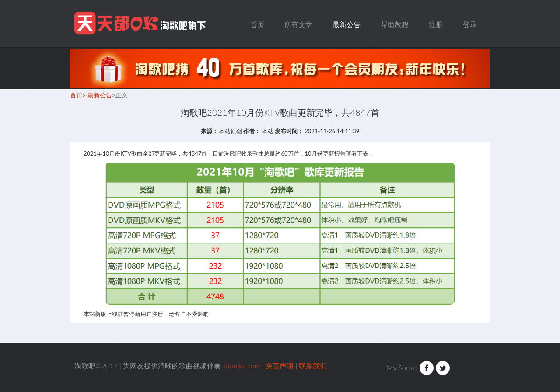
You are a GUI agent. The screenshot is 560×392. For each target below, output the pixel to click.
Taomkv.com (141, 23)
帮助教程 (395, 24)
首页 (257, 24)
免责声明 (280, 366)
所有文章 (298, 24)
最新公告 (346, 24)
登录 (470, 24)
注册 (436, 24)
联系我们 (313, 366)
